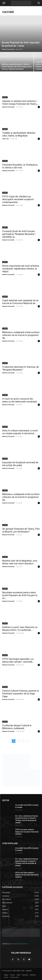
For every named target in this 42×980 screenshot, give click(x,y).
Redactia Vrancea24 (8, 49)
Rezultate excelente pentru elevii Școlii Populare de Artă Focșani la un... (20, 595)
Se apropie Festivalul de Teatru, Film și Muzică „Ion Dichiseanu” (21, 530)
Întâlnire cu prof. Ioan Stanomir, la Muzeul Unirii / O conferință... (20, 629)
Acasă (4, 9)
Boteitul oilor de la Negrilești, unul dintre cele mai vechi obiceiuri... (20, 562)
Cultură (5, 97)
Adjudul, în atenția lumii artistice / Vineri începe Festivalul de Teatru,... (21, 102)
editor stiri (5, 139)
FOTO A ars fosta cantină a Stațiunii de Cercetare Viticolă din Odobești (27, 832)
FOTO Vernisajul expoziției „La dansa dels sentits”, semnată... (18, 660)
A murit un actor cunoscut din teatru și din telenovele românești (20, 400)
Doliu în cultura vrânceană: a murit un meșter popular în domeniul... (20, 432)
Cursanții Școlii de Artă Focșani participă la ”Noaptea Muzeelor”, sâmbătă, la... (19, 234)
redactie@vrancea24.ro (19, 944)
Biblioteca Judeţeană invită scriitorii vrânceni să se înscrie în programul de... (21, 335)
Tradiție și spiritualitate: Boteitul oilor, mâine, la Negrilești (19, 134)
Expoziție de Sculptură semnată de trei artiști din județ (20, 464)
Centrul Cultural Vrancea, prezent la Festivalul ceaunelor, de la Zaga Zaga (21, 694)
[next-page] (27, 741)
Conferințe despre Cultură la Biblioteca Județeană (17, 727)
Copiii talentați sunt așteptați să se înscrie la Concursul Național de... (20, 302)
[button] (4, 3)
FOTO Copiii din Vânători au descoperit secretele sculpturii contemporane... (18, 199)
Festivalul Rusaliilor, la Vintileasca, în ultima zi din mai (20, 166)
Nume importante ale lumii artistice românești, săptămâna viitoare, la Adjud (21, 269)
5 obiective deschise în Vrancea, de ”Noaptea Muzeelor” (20, 368)
